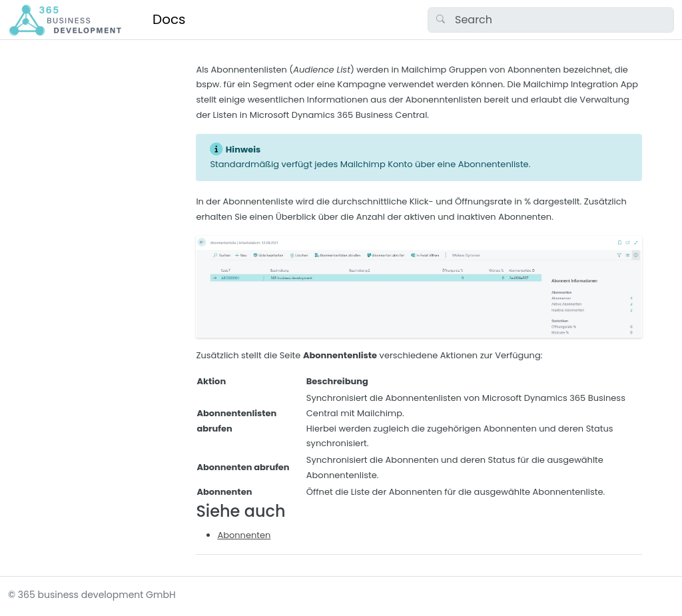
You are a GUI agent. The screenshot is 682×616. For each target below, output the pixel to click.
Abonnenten (244, 535)
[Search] (551, 20)
